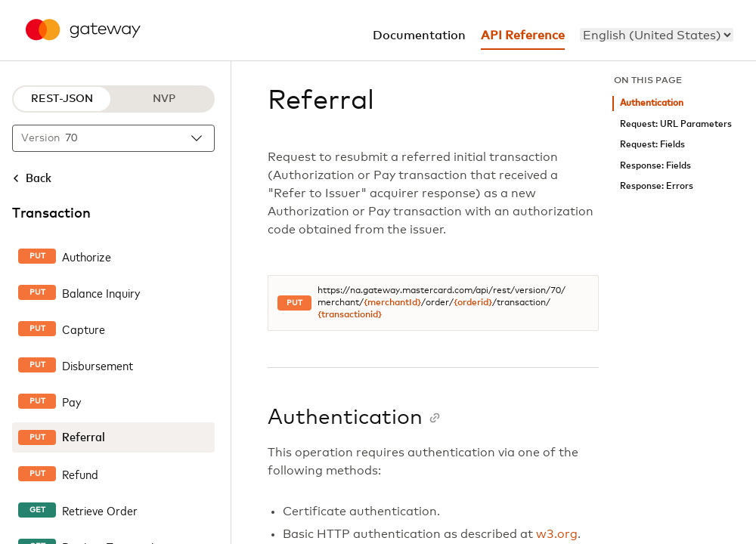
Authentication (652, 103)
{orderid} (473, 303)
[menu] (657, 35)
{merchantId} (392, 303)
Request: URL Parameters (676, 124)
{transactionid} (350, 315)
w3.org (557, 534)
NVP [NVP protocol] (164, 99)
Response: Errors (657, 186)
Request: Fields (652, 145)
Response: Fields (655, 166)
